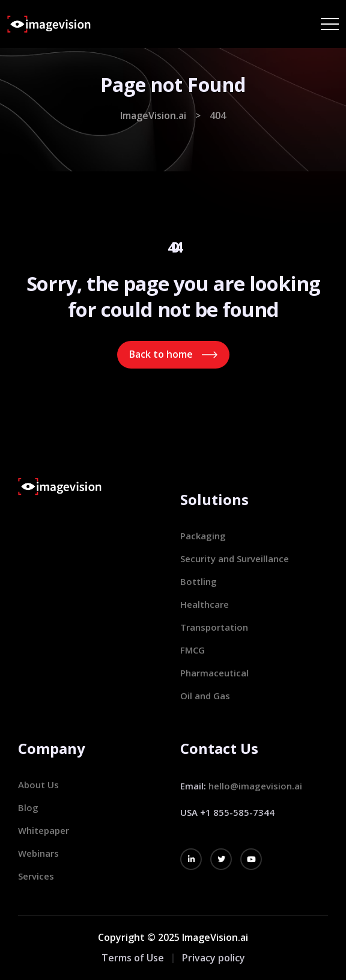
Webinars (38, 853)
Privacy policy (214, 958)
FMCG (193, 650)
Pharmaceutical (214, 673)
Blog (28, 807)
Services (36, 876)
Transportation (214, 627)
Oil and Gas (205, 696)
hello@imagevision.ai (255, 786)
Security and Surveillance (235, 559)
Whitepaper (44, 830)
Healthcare (205, 604)
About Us (38, 785)
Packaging (203, 536)
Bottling (199, 581)
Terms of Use (133, 958)
